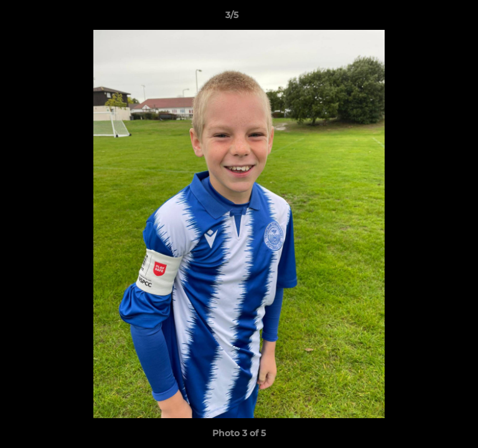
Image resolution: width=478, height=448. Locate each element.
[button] (433, 18)
